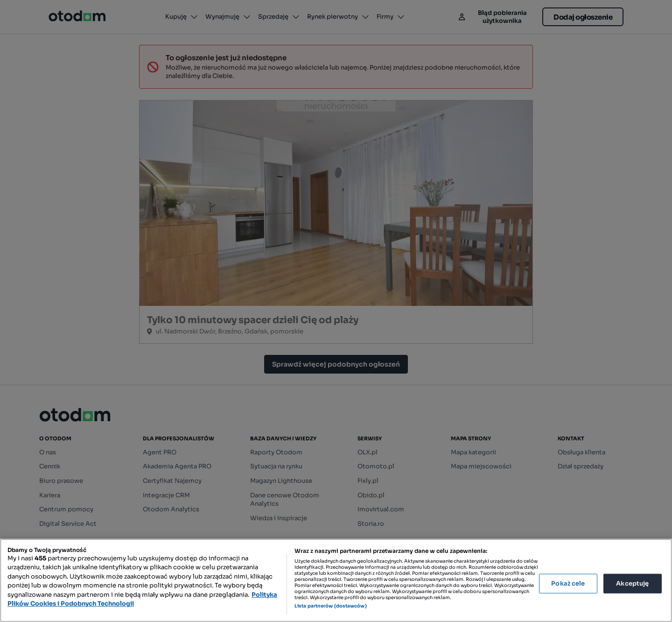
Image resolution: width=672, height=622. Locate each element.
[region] (336, 580)
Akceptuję (632, 583)
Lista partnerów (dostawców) (331, 606)
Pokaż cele (568, 583)
